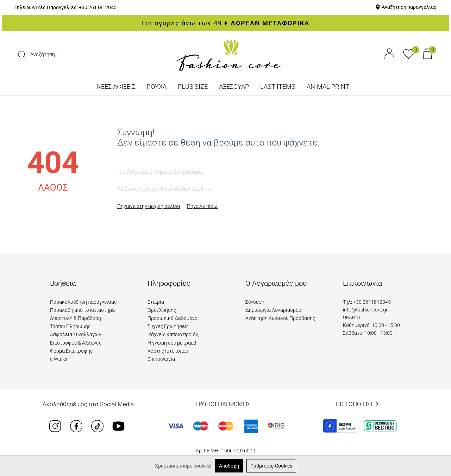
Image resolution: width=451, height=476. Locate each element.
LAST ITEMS (278, 86)
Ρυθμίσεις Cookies (271, 466)
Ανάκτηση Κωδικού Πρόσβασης (280, 318)
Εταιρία (156, 302)
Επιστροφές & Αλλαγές (76, 343)
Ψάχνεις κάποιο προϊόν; (173, 334)
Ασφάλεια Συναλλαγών (76, 334)
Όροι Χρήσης (162, 310)
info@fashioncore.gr (365, 310)
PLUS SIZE (193, 86)
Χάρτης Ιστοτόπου (168, 351)
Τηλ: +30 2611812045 (367, 302)
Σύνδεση (255, 302)
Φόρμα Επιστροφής (71, 351)
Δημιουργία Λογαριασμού (273, 310)
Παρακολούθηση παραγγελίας (83, 302)
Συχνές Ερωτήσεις (168, 326)
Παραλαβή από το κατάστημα (82, 310)
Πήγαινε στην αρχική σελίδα (149, 206)
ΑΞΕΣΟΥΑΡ (234, 86)
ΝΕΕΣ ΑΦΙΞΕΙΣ (116, 86)
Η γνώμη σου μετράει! (172, 343)
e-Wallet (59, 359)
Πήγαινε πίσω (202, 206)
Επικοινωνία (161, 359)
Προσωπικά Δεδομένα (173, 318)
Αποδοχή (229, 466)
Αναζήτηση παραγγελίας (409, 7)
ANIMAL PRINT (328, 86)
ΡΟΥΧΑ (157, 86)
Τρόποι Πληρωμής (70, 326)
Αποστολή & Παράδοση (76, 318)
